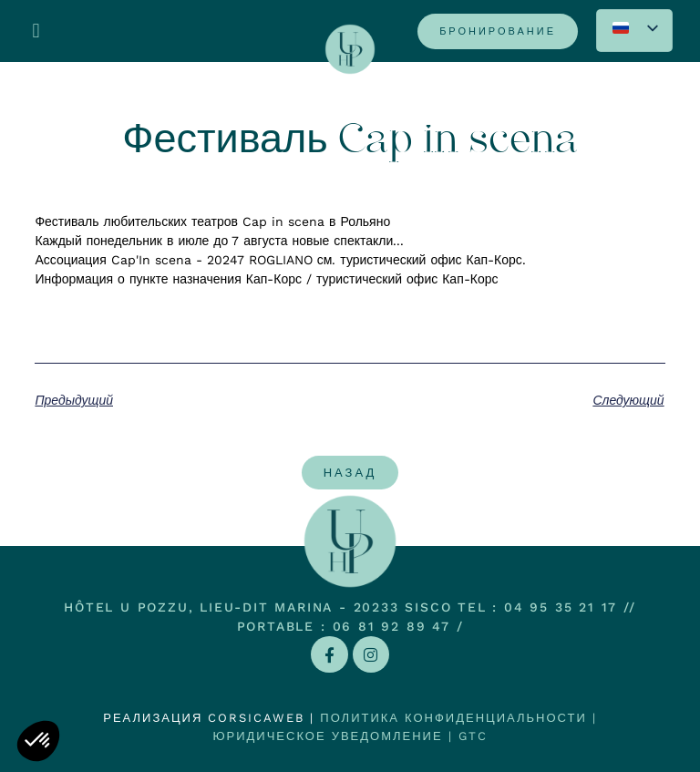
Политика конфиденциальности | (458, 718)
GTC (473, 736)
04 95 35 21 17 (561, 607)
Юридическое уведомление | (335, 736)
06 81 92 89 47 (391, 626)
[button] (36, 31)
